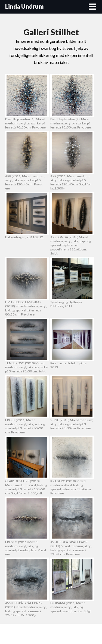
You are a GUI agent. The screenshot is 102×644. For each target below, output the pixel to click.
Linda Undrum (24, 6)
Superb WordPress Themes (65, 634)
